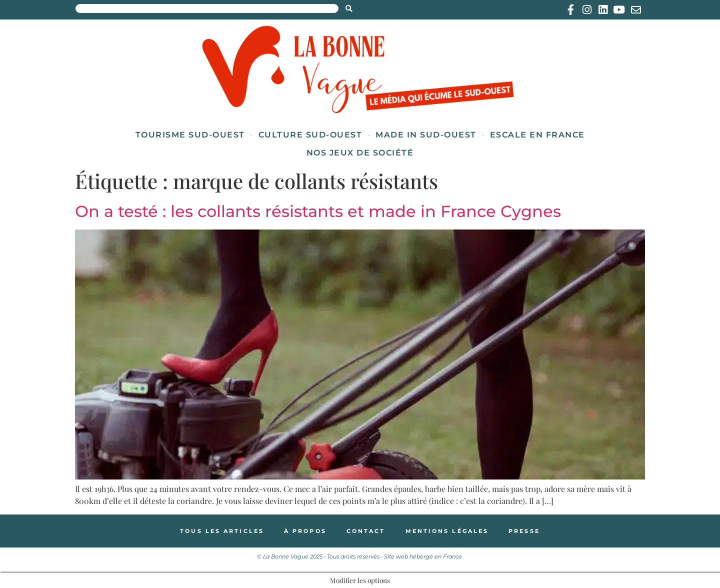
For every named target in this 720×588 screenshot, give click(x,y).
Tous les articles (222, 531)
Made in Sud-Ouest (426, 135)
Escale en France (537, 135)
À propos (305, 531)
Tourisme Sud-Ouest (190, 135)
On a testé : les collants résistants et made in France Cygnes (318, 211)
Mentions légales (447, 531)
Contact (366, 531)
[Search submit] (349, 8)
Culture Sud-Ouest (310, 135)
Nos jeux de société (360, 153)
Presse (524, 531)
